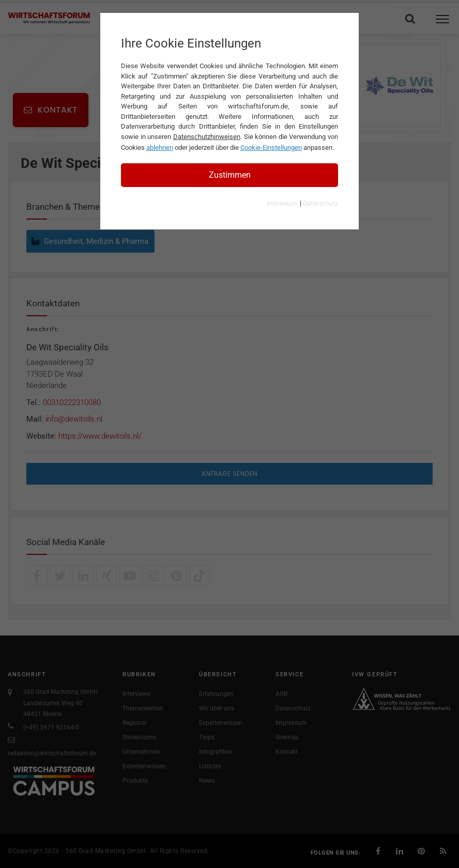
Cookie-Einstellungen (271, 148)
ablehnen (160, 148)
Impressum (282, 204)
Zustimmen (230, 175)
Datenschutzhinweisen (207, 137)
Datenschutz (320, 204)
